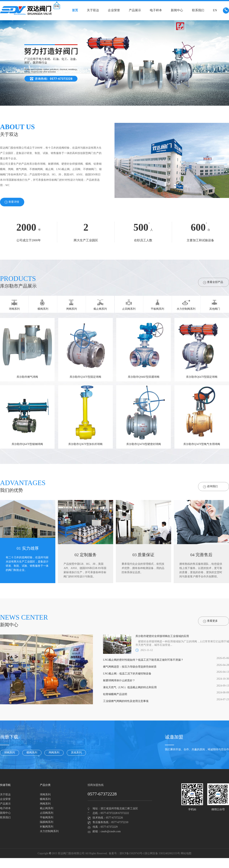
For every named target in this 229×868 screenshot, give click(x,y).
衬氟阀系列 (47, 827)
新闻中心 (177, 10)
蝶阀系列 (32, 753)
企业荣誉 (114, 10)
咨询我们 (210, 487)
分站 (57, 6)
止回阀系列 (47, 813)
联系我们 (198, 10)
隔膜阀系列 (47, 822)
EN (215, 10)
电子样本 (156, 10)
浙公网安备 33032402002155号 (162, 854)
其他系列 (76, 753)
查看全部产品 (213, 282)
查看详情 (12, 202)
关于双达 (93, 10)
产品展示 (135, 10)
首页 (75, 10)
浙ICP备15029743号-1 (132, 854)
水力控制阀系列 (49, 831)
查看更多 (210, 621)
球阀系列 (10, 753)
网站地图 (186, 854)
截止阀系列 (47, 808)
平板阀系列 (47, 818)
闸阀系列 (54, 753)
